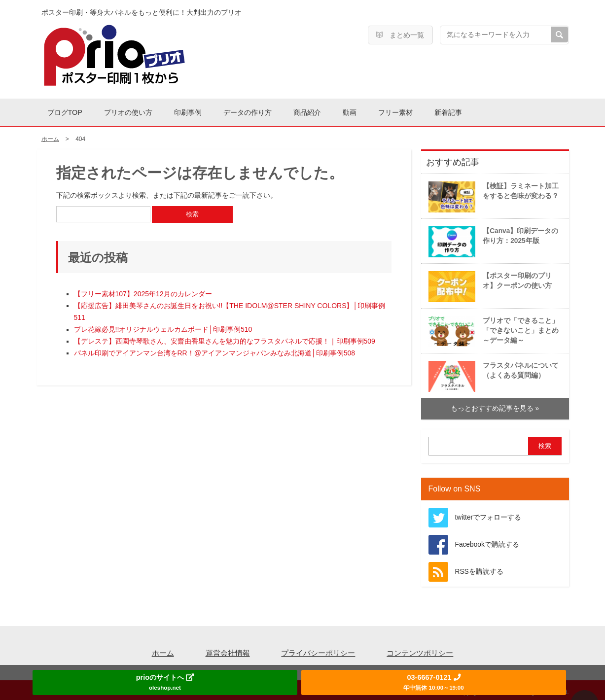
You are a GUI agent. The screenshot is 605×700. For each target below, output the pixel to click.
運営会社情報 (228, 650)
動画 (406, 111)
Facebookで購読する (487, 542)
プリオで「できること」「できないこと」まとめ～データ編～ (492, 328)
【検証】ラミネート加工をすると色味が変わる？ (492, 193)
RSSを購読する (479, 569)
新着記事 (525, 111)
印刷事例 (214, 111)
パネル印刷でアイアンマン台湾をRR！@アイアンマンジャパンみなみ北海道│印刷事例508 (215, 350)
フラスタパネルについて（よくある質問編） (492, 373)
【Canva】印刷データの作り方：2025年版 (492, 238)
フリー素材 (462, 111)
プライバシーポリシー (318, 650)
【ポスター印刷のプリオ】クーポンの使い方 (489, 283)
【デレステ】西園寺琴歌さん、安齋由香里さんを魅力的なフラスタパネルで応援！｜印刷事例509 (225, 339)
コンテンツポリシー (420, 650)
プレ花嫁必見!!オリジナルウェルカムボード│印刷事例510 (163, 327)
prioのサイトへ (165, 682)
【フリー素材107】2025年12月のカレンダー (143, 291)
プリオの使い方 (144, 111)
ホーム (163, 650)
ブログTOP (70, 111)
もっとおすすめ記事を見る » (495, 405)
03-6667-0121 (433, 682)
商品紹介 (355, 111)
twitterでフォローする (488, 514)
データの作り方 (284, 111)
